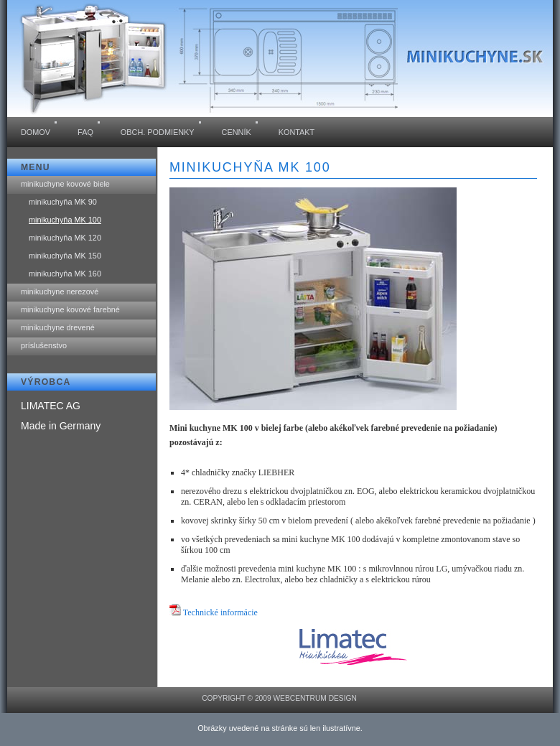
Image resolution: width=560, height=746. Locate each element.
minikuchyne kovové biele (65, 184)
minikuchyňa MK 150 (65, 256)
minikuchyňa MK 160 (65, 274)
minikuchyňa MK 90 (63, 202)
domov (36, 132)
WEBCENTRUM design (314, 698)
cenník (237, 132)
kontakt (297, 132)
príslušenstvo (44, 345)
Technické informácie (220, 612)
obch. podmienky (158, 132)
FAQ (85, 132)
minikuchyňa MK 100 (65, 220)
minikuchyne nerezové (60, 292)
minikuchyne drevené (58, 327)
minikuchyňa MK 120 (65, 238)
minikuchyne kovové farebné (70, 309)
